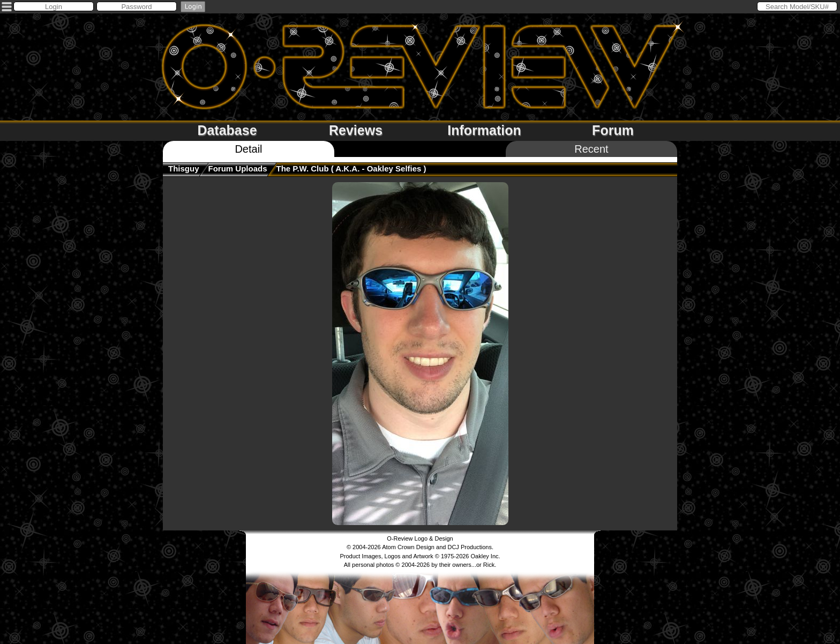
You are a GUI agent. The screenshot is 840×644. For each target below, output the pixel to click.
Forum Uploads (238, 169)
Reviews (356, 130)
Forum (613, 130)
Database (227, 130)
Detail (248, 149)
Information (484, 130)
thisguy (184, 169)
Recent (591, 149)
